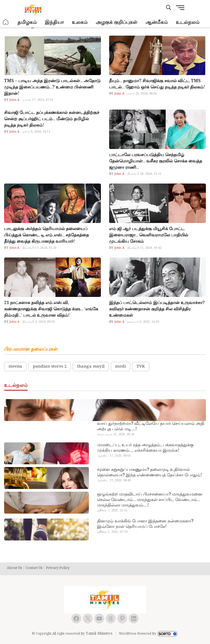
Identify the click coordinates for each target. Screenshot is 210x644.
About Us (14, 568)
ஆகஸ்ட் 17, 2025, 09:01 (114, 456)
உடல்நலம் (188, 22)
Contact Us (34, 568)
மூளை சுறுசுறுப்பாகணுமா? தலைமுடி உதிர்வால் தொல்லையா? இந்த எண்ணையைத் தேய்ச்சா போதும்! (149, 473)
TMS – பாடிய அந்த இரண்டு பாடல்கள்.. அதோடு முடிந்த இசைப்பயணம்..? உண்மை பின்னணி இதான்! (52, 87)
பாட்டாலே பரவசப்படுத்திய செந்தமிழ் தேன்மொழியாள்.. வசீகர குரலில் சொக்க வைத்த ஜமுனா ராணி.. (156, 161)
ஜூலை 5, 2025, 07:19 (112, 532)
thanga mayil (91, 367)
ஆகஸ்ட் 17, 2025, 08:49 (114, 480)
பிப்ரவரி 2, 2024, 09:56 (38, 322)
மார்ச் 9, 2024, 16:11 (36, 132)
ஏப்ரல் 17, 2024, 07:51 (38, 100)
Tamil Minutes (99, 634)
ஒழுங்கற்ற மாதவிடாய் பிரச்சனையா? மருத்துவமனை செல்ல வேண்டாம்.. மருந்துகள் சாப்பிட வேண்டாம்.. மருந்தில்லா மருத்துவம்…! (150, 500)
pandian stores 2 (50, 367)
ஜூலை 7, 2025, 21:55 (112, 511)
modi (120, 367)
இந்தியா (54, 22)
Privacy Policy (58, 568)
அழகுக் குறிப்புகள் (116, 22)
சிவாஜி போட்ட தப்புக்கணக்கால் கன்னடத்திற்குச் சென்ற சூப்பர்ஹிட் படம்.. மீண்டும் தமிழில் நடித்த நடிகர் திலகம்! (52, 119)
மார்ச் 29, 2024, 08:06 (142, 94)
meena (15, 367)
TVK (141, 367)
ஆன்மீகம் (157, 22)
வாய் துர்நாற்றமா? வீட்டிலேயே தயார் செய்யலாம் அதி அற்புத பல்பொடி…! (151, 427)
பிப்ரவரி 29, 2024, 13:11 (144, 174)
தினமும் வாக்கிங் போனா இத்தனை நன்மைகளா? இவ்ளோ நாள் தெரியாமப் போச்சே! (145, 524)
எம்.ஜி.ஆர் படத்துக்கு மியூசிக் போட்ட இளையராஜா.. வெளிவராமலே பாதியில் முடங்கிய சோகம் (149, 235)
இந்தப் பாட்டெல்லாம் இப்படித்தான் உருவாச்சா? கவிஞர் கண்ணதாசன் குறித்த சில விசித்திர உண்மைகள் (157, 309)
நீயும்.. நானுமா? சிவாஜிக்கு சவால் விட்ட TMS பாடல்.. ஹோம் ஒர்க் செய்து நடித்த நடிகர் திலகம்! (157, 84)
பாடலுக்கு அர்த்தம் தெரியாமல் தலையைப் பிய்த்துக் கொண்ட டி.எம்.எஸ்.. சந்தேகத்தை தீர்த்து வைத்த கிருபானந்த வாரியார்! (46, 235)
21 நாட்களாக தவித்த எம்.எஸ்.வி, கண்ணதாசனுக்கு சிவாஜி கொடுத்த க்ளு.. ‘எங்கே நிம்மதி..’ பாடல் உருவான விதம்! (51, 309)
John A (14, 100)
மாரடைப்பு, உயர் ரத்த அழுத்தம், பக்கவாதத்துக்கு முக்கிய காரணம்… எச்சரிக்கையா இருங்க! (145, 448)
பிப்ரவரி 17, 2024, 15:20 (39, 248)
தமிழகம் (27, 22)
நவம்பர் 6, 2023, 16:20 (143, 322)
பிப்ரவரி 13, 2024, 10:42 (144, 248)
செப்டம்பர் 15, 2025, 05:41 (116, 434)
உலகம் (80, 22)
